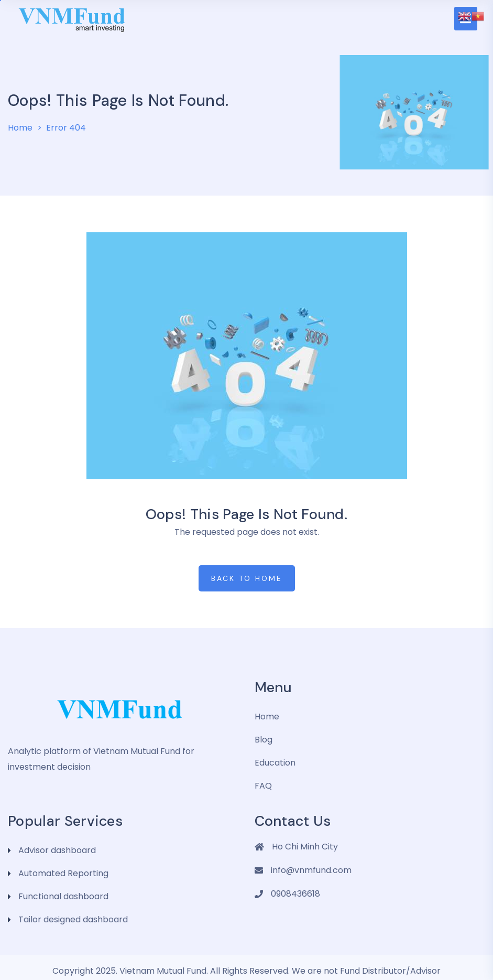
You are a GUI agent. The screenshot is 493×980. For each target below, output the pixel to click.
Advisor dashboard (57, 850)
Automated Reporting (63, 873)
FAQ (263, 786)
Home (20, 128)
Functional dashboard (63, 896)
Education (275, 763)
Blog (264, 740)
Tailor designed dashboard (73, 919)
